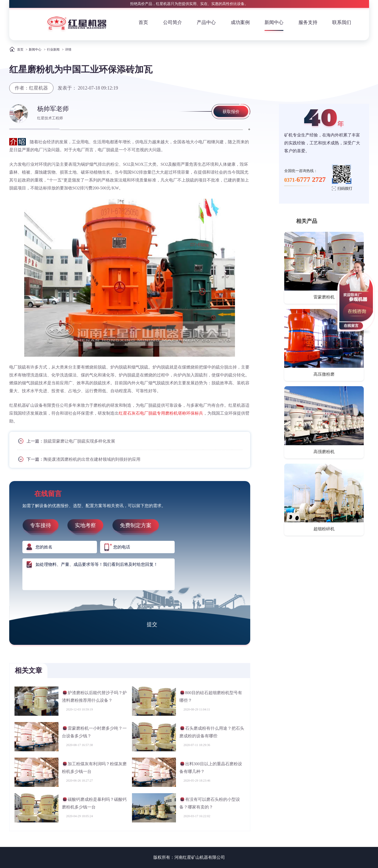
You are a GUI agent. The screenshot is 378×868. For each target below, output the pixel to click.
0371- (305, 180)
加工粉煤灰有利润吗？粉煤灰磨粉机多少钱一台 (94, 768)
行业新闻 (53, 50)
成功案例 (240, 22)
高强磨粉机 (324, 452)
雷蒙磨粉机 (324, 297)
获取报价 (231, 112)
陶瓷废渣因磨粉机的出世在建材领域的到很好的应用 (92, 459)
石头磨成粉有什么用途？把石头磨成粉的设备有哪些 (212, 732)
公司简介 (173, 22)
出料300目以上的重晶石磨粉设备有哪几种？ (211, 768)
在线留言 (351, 326)
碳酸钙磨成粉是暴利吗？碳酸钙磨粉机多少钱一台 (94, 803)
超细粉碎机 (324, 529)
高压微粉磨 (324, 374)
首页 (143, 22)
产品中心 (206, 22)
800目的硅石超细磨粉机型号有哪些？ (211, 696)
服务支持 (308, 22)
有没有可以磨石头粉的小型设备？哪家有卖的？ (210, 803)
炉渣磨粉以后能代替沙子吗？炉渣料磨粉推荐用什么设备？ (94, 696)
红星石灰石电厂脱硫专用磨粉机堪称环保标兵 (161, 413)
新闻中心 (274, 22)
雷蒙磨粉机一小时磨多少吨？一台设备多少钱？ (94, 732)
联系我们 (342, 22)
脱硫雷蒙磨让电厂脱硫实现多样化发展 (79, 441)
